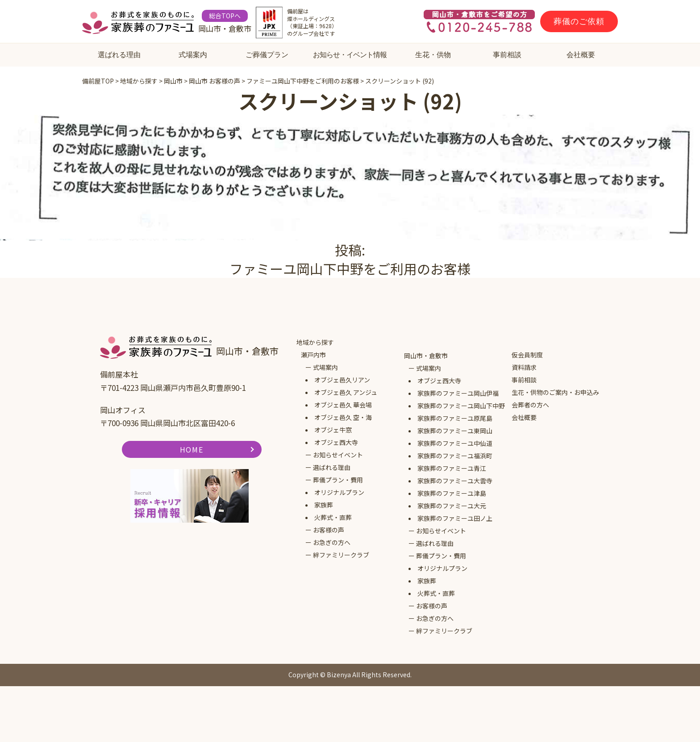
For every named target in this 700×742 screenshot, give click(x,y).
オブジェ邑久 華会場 (343, 405)
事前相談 (507, 55)
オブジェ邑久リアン (342, 380)
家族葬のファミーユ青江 (452, 468)
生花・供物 (433, 55)
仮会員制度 (527, 355)
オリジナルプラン (339, 492)
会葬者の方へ (530, 405)
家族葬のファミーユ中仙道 (455, 443)
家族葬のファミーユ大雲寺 (455, 481)
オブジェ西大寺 (336, 442)
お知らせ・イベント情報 (350, 55)
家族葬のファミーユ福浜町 (455, 456)
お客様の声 (329, 530)
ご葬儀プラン (267, 55)
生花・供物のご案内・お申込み (555, 392)
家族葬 (324, 505)
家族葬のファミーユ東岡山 (455, 431)
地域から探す (315, 342)
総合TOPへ (225, 16)
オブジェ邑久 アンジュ (346, 392)
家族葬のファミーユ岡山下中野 (461, 406)
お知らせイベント (338, 455)
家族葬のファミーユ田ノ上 (455, 518)
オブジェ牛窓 (333, 430)
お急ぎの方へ (332, 542)
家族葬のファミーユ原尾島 (455, 418)
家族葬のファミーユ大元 (452, 506)
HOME (192, 449)
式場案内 (193, 55)
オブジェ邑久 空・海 (343, 417)
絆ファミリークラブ (341, 555)
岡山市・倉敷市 (426, 356)
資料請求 (524, 367)
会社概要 (581, 55)
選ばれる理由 (119, 55)
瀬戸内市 (313, 355)
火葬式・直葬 (333, 517)
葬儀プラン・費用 (338, 480)
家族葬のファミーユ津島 (452, 493)
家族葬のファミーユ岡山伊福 (458, 393)
